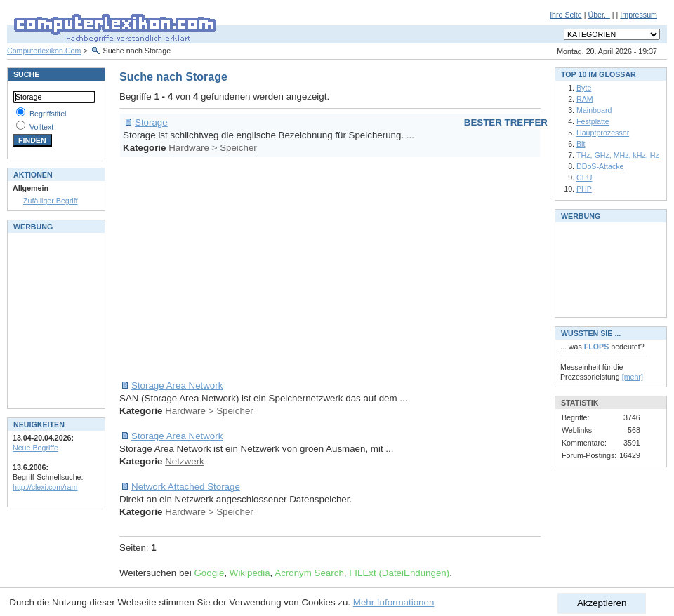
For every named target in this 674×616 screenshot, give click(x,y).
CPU (584, 178)
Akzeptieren (602, 603)
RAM (585, 99)
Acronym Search (309, 573)
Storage (151, 122)
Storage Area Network (177, 386)
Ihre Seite (566, 15)
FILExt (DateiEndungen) (399, 573)
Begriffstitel (48, 114)
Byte (584, 88)
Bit (581, 144)
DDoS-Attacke (600, 166)
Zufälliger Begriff (50, 201)
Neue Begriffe (35, 448)
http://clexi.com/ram (45, 487)
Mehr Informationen (394, 602)
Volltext (41, 127)
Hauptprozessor (603, 133)
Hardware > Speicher (213, 148)
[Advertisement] (321, 269)
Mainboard (594, 110)
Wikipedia (250, 573)
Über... (599, 15)
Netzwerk (185, 461)
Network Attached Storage (186, 487)
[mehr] (633, 377)
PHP (584, 189)
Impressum (639, 15)
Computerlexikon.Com (44, 51)
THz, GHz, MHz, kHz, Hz (618, 155)
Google (209, 573)
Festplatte (593, 121)
